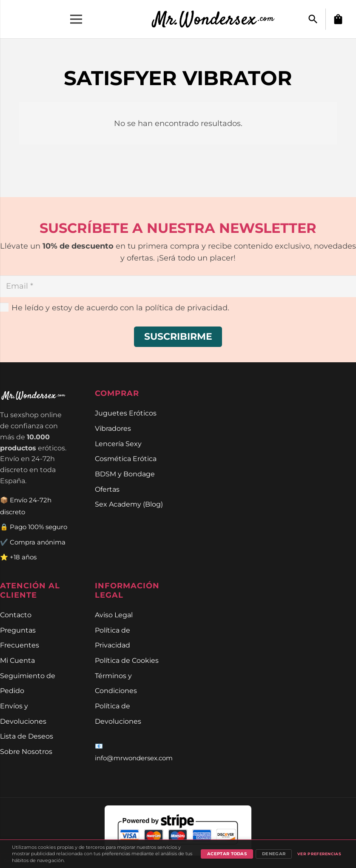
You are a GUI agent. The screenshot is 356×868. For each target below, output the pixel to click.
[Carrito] (338, 19)
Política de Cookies (127, 660)
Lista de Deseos (27, 736)
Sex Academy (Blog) (129, 504)
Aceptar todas (227, 854)
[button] (313, 19)
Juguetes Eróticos (126, 413)
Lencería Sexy (118, 444)
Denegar (274, 854)
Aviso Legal (114, 615)
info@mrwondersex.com (134, 758)
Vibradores (113, 428)
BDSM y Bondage (125, 474)
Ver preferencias (319, 854)
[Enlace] (218, 19)
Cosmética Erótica (126, 458)
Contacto (16, 615)
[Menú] (76, 19)
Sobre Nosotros (26, 751)
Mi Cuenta (17, 660)
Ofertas (107, 489)
